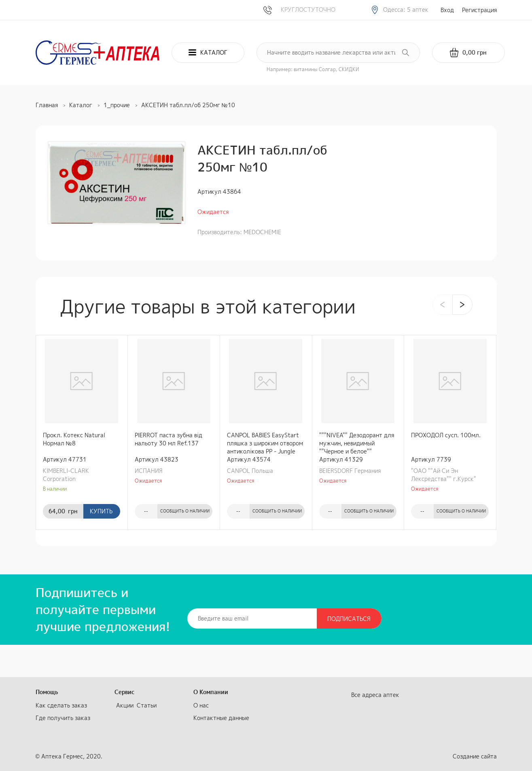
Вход (447, 10)
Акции (125, 705)
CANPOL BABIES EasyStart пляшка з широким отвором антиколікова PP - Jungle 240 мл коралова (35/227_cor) (265, 443)
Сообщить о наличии (185, 511)
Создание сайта (475, 756)
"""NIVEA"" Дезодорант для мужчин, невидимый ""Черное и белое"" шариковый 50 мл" (357, 443)
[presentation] (443, 305)
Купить (101, 511)
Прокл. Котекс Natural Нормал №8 (74, 439)
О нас (201, 705)
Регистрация (479, 10)
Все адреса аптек (375, 695)
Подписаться (349, 619)
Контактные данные (221, 718)
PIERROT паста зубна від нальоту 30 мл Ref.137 (169, 439)
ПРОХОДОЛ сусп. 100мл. (446, 435)
